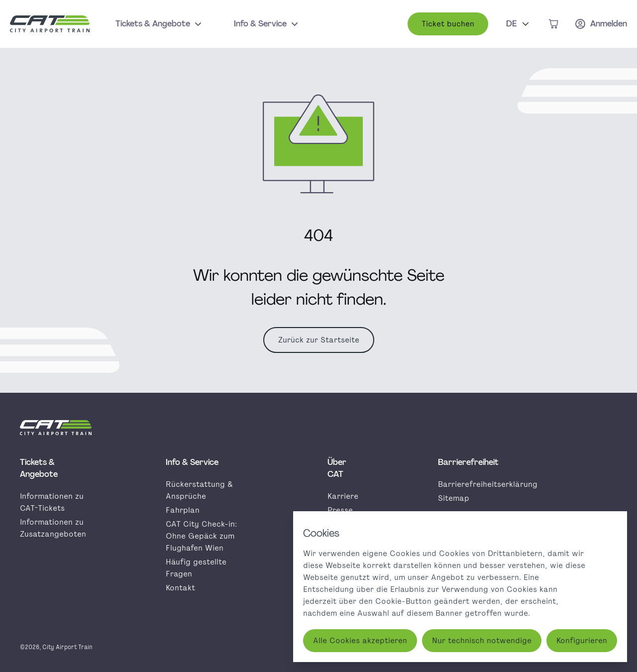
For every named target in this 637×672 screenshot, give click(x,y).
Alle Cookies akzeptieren (360, 640)
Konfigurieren (582, 640)
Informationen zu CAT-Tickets (52, 502)
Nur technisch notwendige (482, 640)
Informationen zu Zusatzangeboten (53, 528)
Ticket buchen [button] (448, 24)
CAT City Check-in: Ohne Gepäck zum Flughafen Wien (201, 536)
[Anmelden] (601, 24)
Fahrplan (183, 510)
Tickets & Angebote (160, 24)
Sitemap (454, 498)
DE (519, 23)
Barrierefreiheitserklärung (488, 484)
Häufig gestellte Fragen (196, 568)
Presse (340, 510)
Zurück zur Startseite (319, 340)
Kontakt (180, 588)
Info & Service (267, 24)
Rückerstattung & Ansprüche (199, 490)
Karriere (343, 496)
